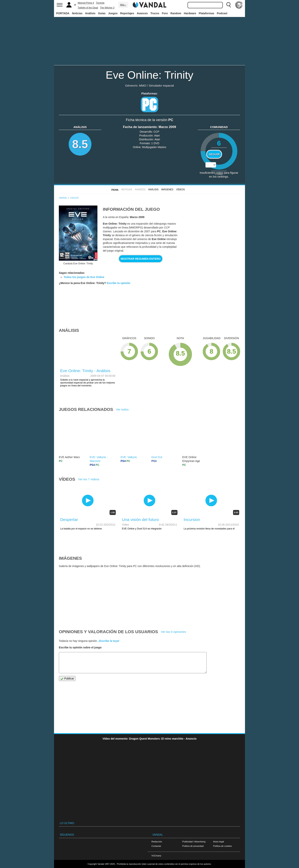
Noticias (77, 13)
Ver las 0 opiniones (173, 632)
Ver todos (122, 409)
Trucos (155, 13)
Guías (102, 13)
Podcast (222, 13)
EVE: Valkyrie (129, 457)
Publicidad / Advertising (194, 841)
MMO (143, 86)
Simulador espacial (161, 86)
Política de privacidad (193, 846)
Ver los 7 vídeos (89, 479)
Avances (142, 13)
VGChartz (156, 856)
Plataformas (206, 13)
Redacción (157, 841)
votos (219, 174)
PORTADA (63, 13)
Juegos (113, 13)
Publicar (67, 679)
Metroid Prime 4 (86, 3)
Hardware (190, 13)
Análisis (90, 13)
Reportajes (127, 13)
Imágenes (167, 190)
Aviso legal (219, 841)
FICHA (115, 190)
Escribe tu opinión (118, 283)
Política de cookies (223, 846)
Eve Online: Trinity (149, 75)
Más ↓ (123, 5)
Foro (165, 13)
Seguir (214, 154)
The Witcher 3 (107, 8)
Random (176, 13)
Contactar (156, 846)
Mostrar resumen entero (141, 259)
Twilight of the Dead (88, 8)
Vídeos (180, 190)
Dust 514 (157, 457)
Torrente (100, 3)
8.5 (80, 144)
